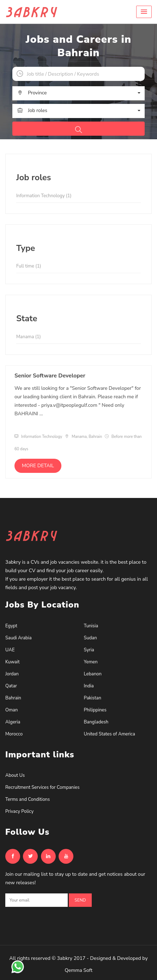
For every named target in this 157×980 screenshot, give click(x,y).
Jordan (12, 674)
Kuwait (13, 662)
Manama (29, 337)
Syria (89, 650)
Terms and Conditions (28, 799)
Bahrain (13, 698)
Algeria (13, 722)
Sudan (90, 638)
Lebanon (93, 674)
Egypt (11, 626)
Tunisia (91, 626)
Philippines (95, 710)
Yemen (91, 662)
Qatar (11, 686)
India (89, 686)
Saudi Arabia (19, 638)
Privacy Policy (19, 811)
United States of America (110, 734)
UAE (10, 650)
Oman (11, 710)
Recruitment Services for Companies (42, 787)
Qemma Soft (78, 970)
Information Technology (44, 196)
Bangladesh (96, 722)
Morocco (14, 734)
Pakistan (93, 698)
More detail (38, 466)
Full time (29, 266)
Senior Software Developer (50, 376)
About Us (15, 775)
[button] (144, 12)
